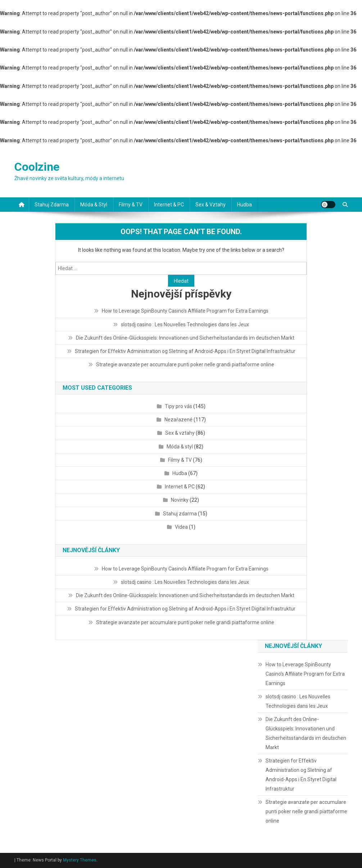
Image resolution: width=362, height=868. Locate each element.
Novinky (180, 500)
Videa (181, 527)
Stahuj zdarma (52, 205)
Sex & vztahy (211, 205)
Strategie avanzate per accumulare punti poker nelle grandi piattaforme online (185, 364)
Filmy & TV (131, 205)
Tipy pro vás (178, 406)
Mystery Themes (80, 860)
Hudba (245, 205)
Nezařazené (178, 420)
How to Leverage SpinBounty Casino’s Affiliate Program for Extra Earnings (185, 311)
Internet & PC (169, 205)
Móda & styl (94, 205)
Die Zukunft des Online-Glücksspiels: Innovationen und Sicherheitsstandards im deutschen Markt (185, 338)
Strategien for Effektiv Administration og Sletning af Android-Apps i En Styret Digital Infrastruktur (185, 351)
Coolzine (37, 167)
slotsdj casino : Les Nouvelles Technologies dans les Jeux (185, 325)
